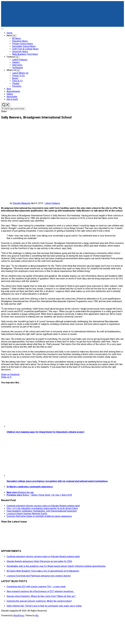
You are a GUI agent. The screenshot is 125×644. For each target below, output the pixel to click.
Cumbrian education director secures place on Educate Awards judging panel (43, 506)
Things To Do (18, 76)
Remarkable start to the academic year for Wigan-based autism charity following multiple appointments (56, 566)
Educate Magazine (22, 203)
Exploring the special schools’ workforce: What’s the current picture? (39, 601)
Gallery (10, 94)
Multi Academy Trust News (25, 54)
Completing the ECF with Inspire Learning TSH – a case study (36, 587)
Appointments (13, 91)
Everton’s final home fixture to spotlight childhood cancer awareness (39, 516)
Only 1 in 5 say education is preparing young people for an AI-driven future (42, 508)
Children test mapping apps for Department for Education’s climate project (45, 432)
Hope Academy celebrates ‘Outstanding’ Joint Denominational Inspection (42, 511)
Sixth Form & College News (25, 49)
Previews (17, 86)
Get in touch (12, 99)
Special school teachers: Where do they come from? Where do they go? (42, 596)
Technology (18, 68)
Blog (9, 89)
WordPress (19, 616)
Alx (37, 616)
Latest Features (20, 60)
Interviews (17, 65)
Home (9, 33)
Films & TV (17, 81)
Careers (16, 62)
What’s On (11, 70)
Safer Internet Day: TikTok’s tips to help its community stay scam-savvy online (44, 606)
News (9, 36)
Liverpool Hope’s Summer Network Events (27, 514)
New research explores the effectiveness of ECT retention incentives (41, 591)
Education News (20, 41)
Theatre (16, 84)
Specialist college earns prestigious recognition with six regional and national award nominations (57, 481)
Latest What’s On (20, 73)
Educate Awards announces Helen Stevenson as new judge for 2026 (39, 561)
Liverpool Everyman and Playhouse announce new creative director (39, 576)
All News (16, 38)
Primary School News (23, 44)
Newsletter (12, 97)
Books (15, 78)
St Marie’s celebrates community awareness (30, 487)
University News (20, 52)
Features (11, 57)
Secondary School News (24, 46)
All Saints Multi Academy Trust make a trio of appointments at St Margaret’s (43, 571)
